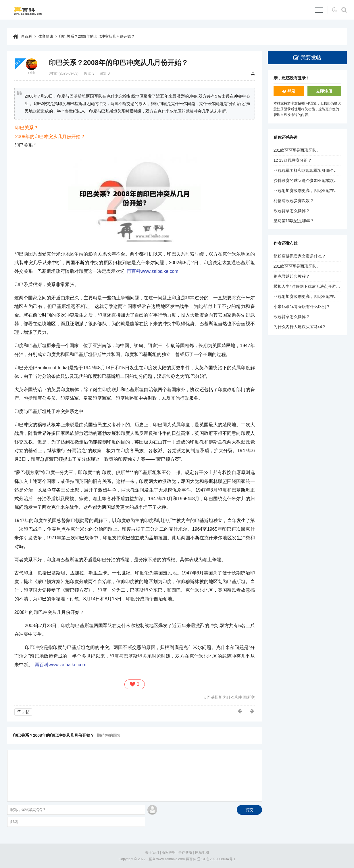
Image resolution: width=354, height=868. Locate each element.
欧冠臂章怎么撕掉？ (292, 211)
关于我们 (152, 852)
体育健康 (47, 36)
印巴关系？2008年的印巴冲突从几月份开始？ (102, 36)
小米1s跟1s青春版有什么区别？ (302, 307)
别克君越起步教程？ (292, 276)
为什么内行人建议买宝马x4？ (300, 327)
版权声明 (169, 852)
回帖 (26, 712)
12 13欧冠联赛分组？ (293, 160)
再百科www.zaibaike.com (153, 271)
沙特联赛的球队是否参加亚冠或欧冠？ (308, 180)
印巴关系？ (27, 128)
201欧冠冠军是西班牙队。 (297, 150)
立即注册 (324, 91)
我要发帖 (311, 57)
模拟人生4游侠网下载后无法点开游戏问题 (311, 286)
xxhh (31, 73)
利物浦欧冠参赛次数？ (294, 201)
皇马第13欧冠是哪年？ (294, 221)
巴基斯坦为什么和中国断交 (231, 697)
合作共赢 (185, 852)
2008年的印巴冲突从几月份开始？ (50, 136)
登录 (291, 91)
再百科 (27, 36)
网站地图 (202, 852)
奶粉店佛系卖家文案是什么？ (300, 256)
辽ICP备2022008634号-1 (216, 859)
